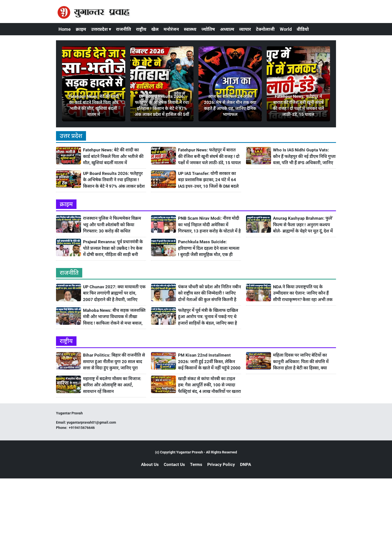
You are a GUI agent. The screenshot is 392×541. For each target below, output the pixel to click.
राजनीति (123, 29)
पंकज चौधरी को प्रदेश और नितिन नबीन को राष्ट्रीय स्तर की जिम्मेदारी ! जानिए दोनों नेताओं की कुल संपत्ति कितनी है (209, 293)
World (286, 29)
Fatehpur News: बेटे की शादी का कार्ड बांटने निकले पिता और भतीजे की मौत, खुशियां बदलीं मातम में (113, 156)
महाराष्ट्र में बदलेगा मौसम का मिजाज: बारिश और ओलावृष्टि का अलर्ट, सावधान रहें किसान (112, 385)
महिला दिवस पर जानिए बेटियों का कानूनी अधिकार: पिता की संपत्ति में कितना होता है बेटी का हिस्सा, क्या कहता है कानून (301, 362)
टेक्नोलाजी (265, 29)
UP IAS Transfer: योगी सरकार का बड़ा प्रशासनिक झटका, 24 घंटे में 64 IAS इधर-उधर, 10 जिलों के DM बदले (208, 180)
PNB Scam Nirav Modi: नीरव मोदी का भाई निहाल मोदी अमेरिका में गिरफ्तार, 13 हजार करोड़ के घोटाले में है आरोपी (209, 225)
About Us (150, 464)
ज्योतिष (208, 29)
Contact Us (174, 464)
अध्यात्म (227, 29)
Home (65, 29)
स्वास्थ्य (190, 29)
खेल (155, 29)
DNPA (245, 464)
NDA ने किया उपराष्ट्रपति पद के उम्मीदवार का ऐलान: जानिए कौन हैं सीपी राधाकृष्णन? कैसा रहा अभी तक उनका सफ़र (303, 293)
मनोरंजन (171, 29)
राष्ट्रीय (141, 29)
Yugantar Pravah (190, 452)
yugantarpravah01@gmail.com (91, 422)
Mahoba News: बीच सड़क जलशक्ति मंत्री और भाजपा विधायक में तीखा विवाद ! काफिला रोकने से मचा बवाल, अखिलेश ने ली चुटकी (114, 317)
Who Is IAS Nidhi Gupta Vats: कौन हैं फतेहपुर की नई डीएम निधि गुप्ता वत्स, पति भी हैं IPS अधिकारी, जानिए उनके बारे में (304, 157)
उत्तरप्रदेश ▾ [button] (101, 29)
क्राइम (81, 29)
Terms (196, 464)
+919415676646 (82, 428)
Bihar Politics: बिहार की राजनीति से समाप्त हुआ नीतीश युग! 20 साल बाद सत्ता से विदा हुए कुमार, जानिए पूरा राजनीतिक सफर (114, 362)
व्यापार (245, 29)
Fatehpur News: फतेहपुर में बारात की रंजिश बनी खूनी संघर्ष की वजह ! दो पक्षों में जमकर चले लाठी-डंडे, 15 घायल (209, 156)
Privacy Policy (221, 464)
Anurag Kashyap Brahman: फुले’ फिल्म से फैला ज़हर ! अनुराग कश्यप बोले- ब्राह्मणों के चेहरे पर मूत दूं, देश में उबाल (303, 225)
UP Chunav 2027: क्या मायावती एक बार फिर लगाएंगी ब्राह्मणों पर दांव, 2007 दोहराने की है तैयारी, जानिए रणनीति (114, 293)
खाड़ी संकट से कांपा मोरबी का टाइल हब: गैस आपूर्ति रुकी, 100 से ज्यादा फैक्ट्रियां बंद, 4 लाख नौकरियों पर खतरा (209, 385)
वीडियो (303, 29)
